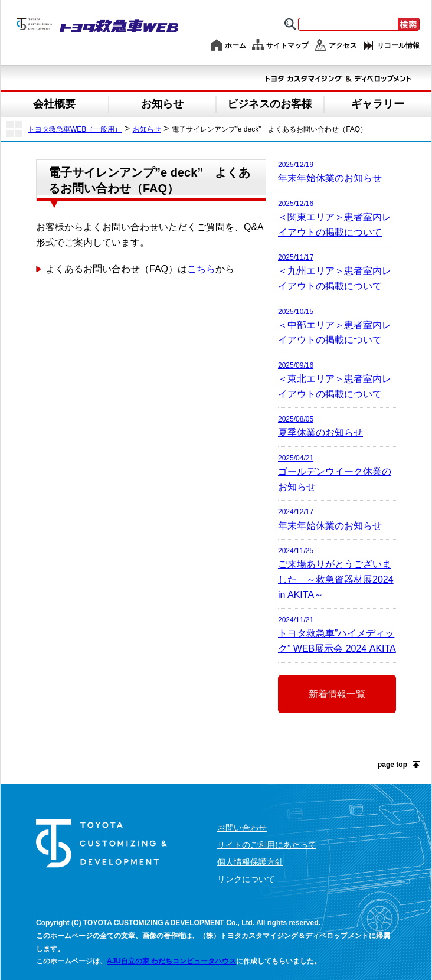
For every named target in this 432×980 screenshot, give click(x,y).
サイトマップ (287, 45)
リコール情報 (398, 45)
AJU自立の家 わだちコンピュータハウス (171, 961)
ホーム (235, 45)
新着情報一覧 (337, 694)
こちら (201, 269)
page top (392, 765)
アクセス (343, 45)
